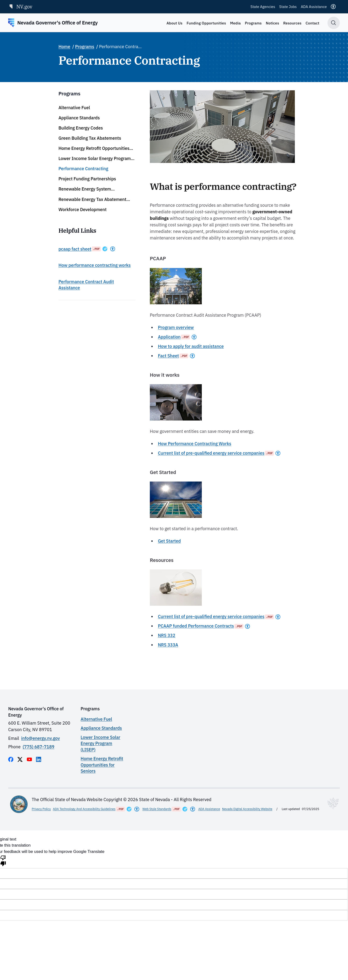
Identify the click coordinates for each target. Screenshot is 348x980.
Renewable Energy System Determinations (85, 189)
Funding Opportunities (206, 23)
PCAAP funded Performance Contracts (196, 626)
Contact (313, 23)
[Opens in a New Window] (105, 249)
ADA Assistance (314, 7)
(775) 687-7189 (39, 747)
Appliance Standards (79, 118)
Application (169, 337)
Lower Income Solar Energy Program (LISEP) (95, 159)
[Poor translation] (3, 860)
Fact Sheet (168, 356)
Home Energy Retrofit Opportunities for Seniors (94, 148)
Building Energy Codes (81, 128)
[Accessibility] (333, 7)
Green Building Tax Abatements (90, 138)
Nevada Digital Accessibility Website (247, 809)
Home (64, 47)
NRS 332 (167, 635)
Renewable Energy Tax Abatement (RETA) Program (92, 199)
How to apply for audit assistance (191, 346)
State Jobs (288, 7)
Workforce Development (83, 210)
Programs (253, 23)
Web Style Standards (157, 809)
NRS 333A (168, 645)
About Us (174, 23)
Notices (272, 23)
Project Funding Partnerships (87, 179)
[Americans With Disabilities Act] (113, 249)
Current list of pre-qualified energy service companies (211, 453)
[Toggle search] (334, 23)
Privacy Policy (41, 809)
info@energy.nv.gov (41, 738)
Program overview (176, 327)
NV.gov (20, 7)
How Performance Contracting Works (194, 444)
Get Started (169, 541)
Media (235, 23)
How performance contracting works (95, 265)
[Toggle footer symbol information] (333, 804)
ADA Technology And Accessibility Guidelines (84, 809)
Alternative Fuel (74, 108)
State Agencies (263, 7)
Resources (292, 23)
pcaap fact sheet (75, 249)
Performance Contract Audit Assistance (86, 285)
